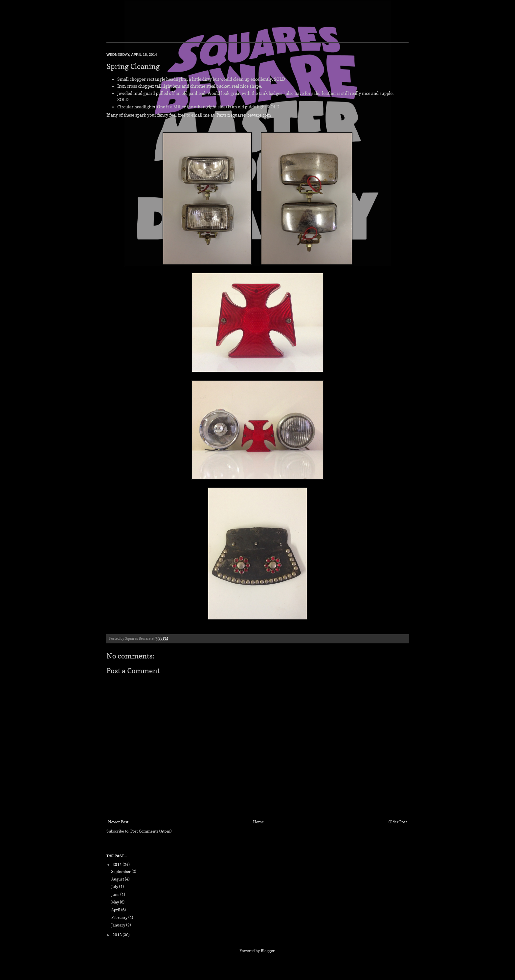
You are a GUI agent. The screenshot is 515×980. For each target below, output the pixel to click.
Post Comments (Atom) (151, 831)
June (116, 894)
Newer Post (118, 822)
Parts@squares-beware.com (244, 115)
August (118, 879)
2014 (118, 865)
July (115, 887)
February (120, 917)
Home (258, 822)
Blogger (268, 951)
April (116, 910)
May (115, 902)
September (121, 871)
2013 (118, 935)
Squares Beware (116, 22)
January (119, 925)
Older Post (398, 822)
